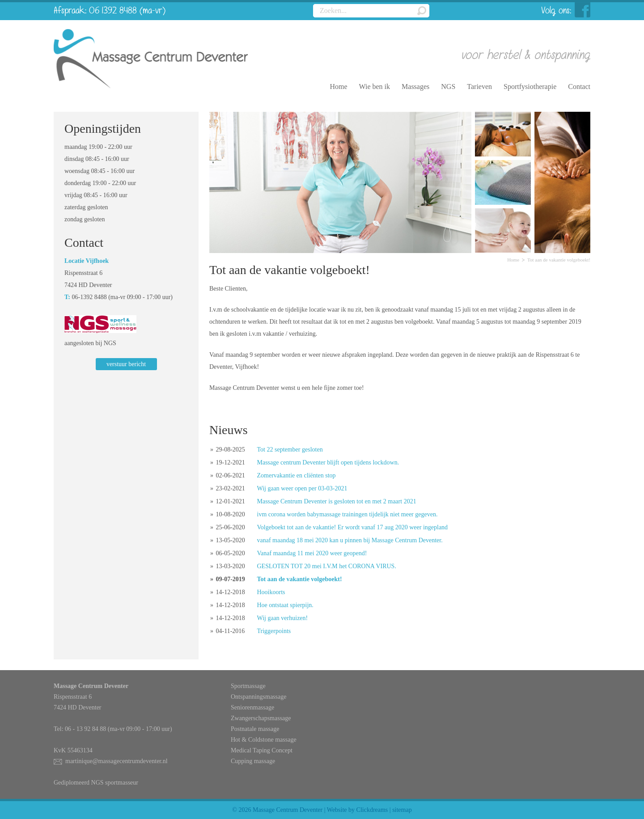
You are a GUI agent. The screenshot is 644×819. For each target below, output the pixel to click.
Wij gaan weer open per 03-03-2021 (302, 488)
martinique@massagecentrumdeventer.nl (117, 761)
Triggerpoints (274, 631)
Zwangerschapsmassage (261, 718)
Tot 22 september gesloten (290, 450)
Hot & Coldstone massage (264, 740)
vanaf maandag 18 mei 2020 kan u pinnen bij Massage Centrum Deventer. (350, 540)
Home (513, 260)
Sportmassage (248, 686)
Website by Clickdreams (358, 810)
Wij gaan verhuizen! (283, 618)
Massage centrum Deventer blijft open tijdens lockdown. (328, 462)
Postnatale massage (255, 729)
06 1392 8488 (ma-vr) (127, 11)
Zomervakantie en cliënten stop (297, 475)
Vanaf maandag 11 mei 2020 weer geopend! (312, 553)
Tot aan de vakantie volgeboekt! (300, 579)
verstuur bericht (126, 364)
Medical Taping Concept (262, 750)
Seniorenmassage (252, 707)
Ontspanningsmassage (258, 697)
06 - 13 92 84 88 (85, 729)
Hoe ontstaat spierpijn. (285, 605)
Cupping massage (253, 761)
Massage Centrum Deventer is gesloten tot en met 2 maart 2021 (337, 501)
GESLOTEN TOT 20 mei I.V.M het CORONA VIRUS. (327, 566)
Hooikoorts (271, 592)
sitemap (402, 810)
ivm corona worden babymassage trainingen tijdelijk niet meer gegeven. (347, 514)
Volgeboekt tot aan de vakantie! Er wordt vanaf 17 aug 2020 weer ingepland (353, 527)
